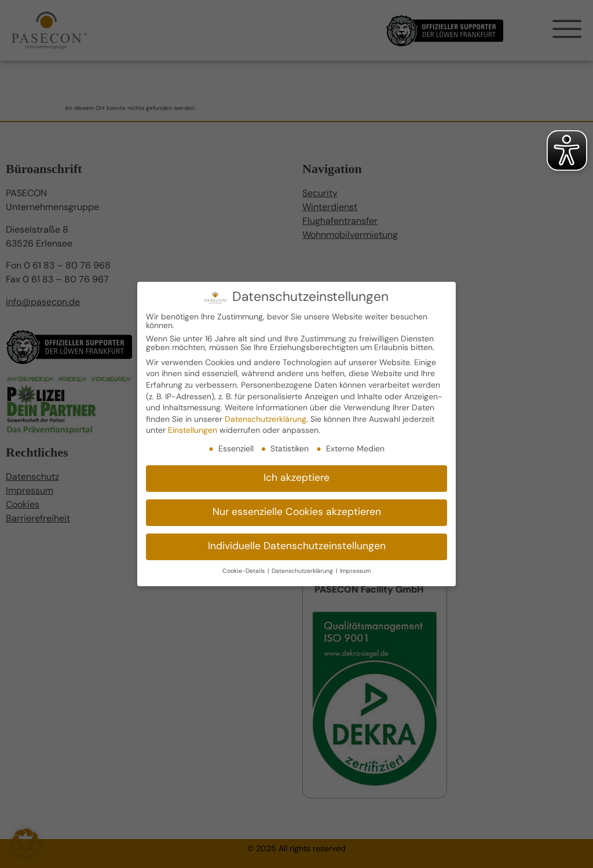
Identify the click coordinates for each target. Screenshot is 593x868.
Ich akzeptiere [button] (296, 476)
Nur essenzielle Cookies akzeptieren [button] (297, 510)
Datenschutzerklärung (266, 418)
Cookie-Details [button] (244, 569)
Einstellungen (193, 429)
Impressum (355, 569)
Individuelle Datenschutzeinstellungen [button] (297, 544)
